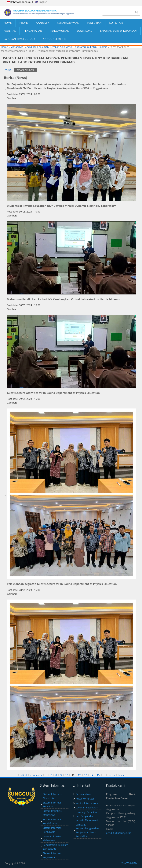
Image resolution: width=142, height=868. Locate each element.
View (8, 70)
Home (4, 47)
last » (121, 775)
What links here (27, 70)
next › (112, 775)
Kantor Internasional (87, 803)
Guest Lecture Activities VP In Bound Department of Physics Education (53, 393)
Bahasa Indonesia (19, 2)
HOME (8, 23)
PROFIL (24, 23)
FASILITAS (10, 31)
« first (24, 775)
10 (67, 775)
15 (98, 775)
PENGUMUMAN (60, 31)
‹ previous (36, 775)
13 (86, 775)
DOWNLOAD (85, 31)
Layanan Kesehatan (87, 807)
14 (92, 775)
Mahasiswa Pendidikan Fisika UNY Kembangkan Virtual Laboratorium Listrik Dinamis (59, 47)
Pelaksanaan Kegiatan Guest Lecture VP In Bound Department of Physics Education (62, 584)
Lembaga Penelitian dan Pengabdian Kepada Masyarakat (87, 816)
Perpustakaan (84, 794)
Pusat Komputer (85, 799)
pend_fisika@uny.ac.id (119, 833)
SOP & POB (116, 23)
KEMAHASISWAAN (68, 23)
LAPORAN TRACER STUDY (19, 39)
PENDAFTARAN (33, 31)
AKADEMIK (43, 23)
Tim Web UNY (129, 863)
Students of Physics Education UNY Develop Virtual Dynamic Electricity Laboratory (61, 206)
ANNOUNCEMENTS (55, 39)
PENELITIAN (94, 23)
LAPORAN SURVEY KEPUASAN (118, 31)
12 (79, 775)
